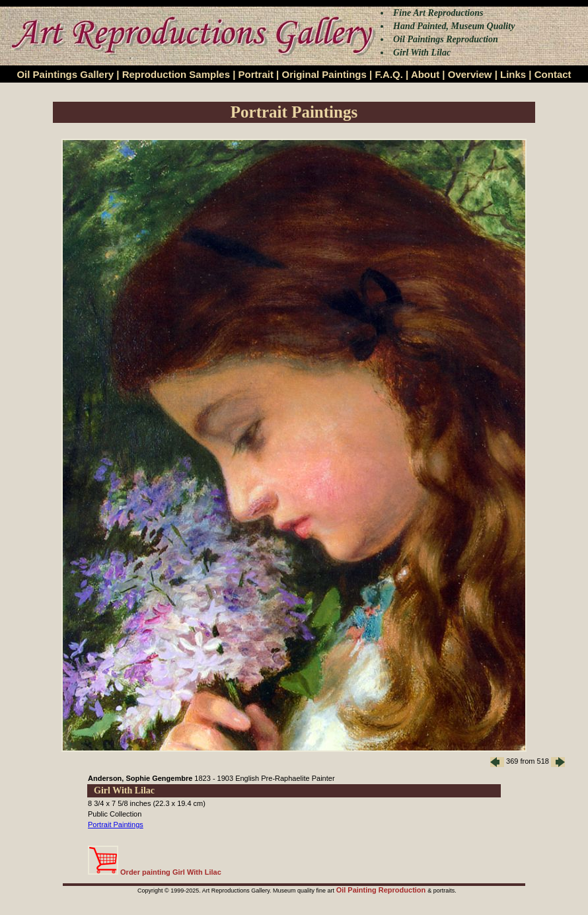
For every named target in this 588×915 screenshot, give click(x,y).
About (425, 74)
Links (513, 74)
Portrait (256, 74)
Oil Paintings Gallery (65, 74)
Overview (470, 74)
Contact (553, 74)
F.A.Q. (389, 74)
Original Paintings (324, 74)
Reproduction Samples (176, 74)
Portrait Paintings (116, 824)
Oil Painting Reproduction (382, 890)
